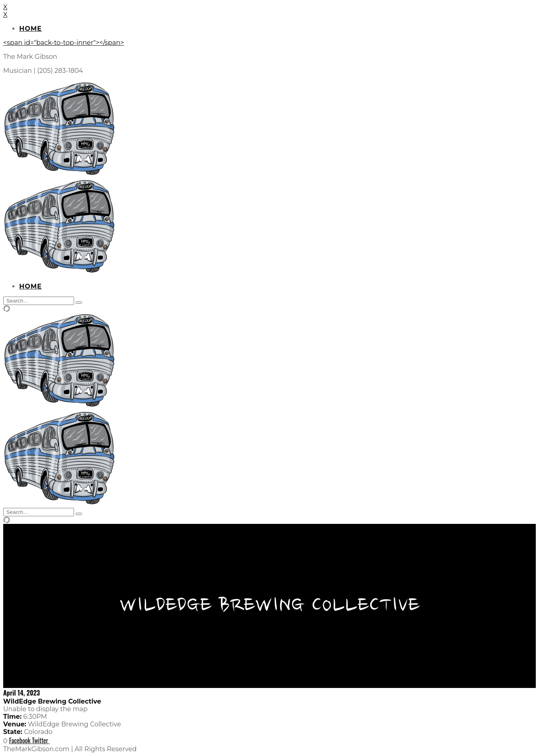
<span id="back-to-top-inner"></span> (64, 43)
